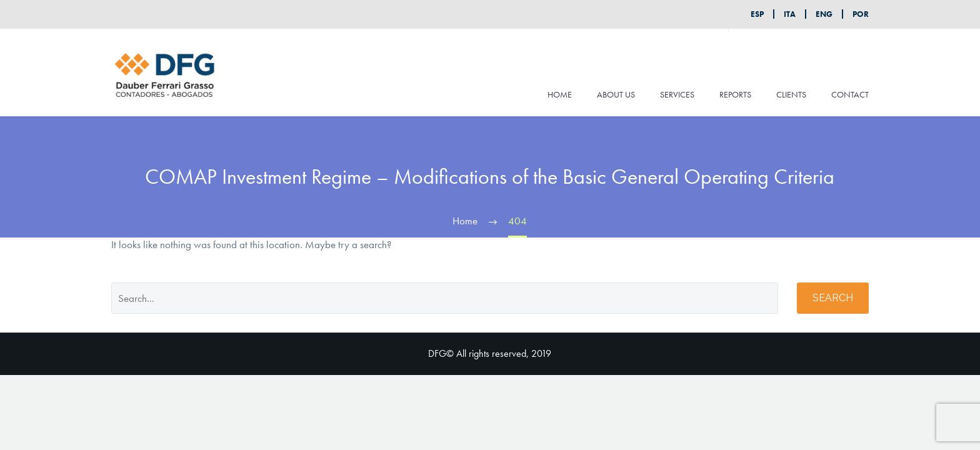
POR (861, 14)
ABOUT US (616, 94)
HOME (560, 94)
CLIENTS (791, 94)
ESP (757, 14)
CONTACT (850, 94)
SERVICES (677, 94)
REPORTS (735, 94)
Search (833, 298)
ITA (790, 14)
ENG (824, 14)
